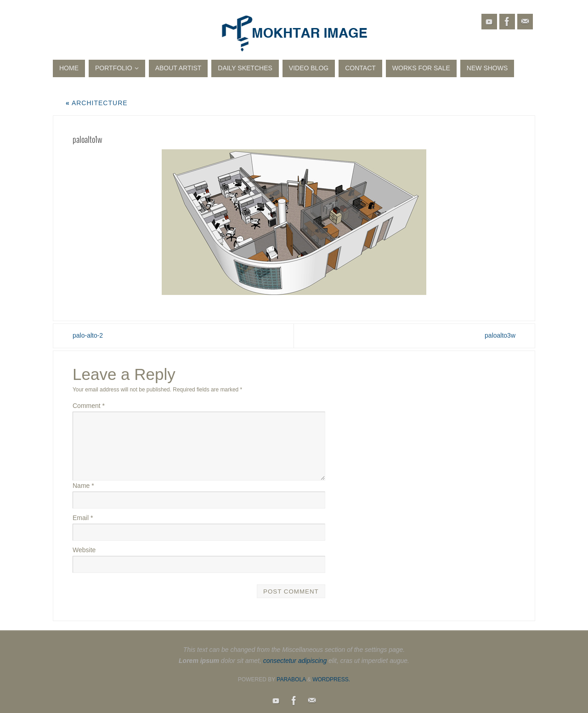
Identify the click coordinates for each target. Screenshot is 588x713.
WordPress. (331, 679)
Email (83, 518)
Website (84, 550)
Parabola (291, 679)
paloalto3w (500, 335)
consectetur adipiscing (295, 661)
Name (83, 486)
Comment (89, 406)
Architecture (97, 103)
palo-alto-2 (88, 335)
